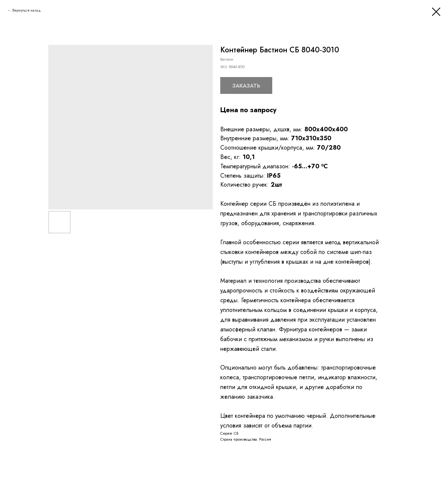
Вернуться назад (27, 10)
